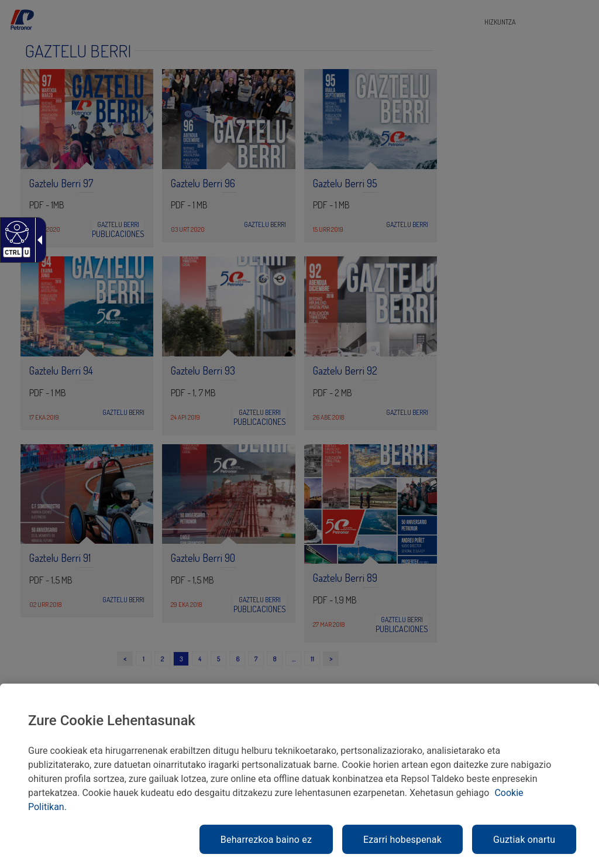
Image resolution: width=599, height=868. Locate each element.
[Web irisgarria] (16, 232)
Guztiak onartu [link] (524, 840)
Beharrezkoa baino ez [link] (266, 840)
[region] (299, 776)
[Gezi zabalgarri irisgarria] (37, 240)
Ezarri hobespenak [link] (402, 840)
